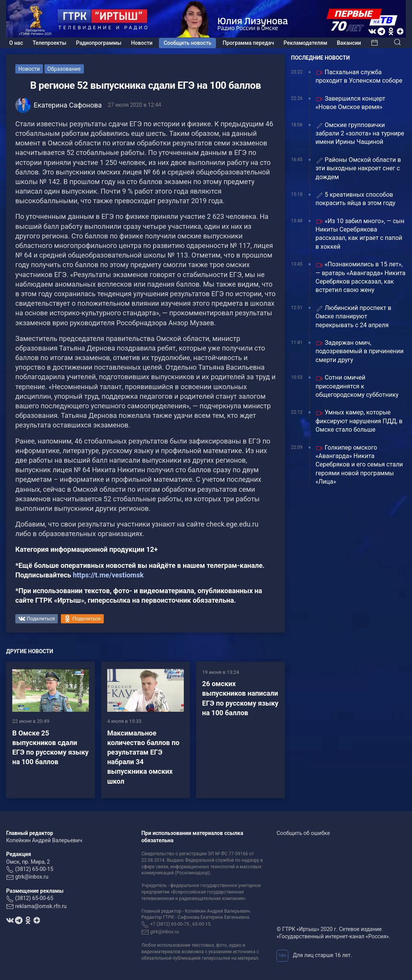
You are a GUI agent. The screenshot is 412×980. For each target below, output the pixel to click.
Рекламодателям (306, 43)
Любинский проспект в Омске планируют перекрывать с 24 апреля (353, 316)
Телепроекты (49, 43)
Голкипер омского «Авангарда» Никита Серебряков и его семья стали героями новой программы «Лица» (359, 465)
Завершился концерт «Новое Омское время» (350, 103)
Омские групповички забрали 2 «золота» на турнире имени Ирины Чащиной (360, 134)
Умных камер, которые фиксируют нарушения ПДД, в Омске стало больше (359, 421)
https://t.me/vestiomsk (108, 575)
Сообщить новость (187, 43)
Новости (142, 43)
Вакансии (349, 43)
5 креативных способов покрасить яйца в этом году (356, 199)
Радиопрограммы (99, 43)
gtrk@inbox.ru (32, 877)
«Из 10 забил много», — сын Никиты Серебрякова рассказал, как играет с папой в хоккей (360, 234)
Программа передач (249, 43)
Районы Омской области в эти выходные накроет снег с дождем (358, 168)
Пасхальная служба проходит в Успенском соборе (359, 76)
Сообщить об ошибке (303, 833)
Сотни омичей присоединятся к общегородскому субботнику (357, 386)
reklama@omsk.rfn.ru (41, 906)
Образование (64, 69)
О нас (16, 43)
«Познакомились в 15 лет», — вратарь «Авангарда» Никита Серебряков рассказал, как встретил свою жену (360, 277)
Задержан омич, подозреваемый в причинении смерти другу (360, 351)
